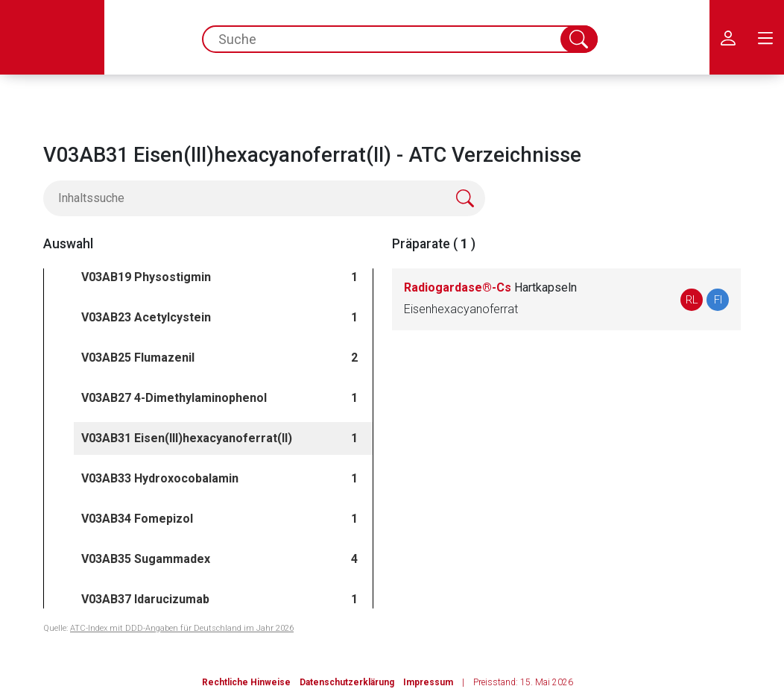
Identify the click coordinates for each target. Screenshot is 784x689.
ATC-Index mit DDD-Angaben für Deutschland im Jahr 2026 (182, 628)
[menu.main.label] (765, 37)
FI (718, 300)
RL (692, 300)
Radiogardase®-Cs (490, 287)
